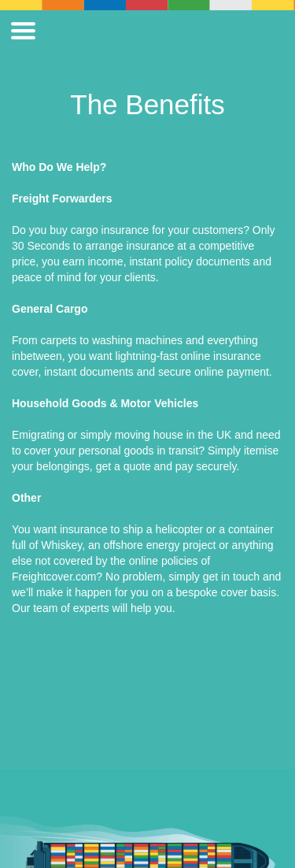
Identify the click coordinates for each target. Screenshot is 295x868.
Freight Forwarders (62, 198)
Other (26, 498)
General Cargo (50, 309)
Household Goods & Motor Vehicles (105, 403)
